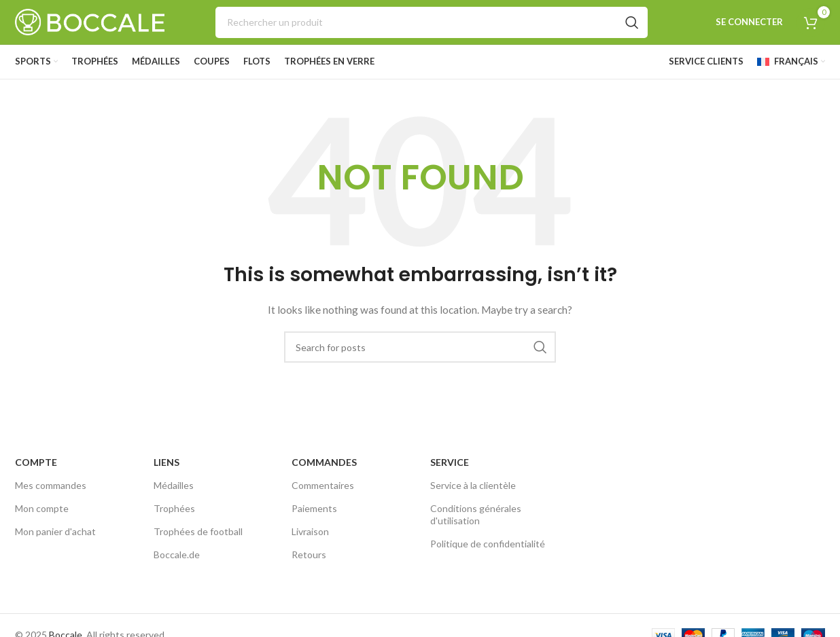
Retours (309, 554)
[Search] (432, 22)
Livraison (310, 531)
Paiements (314, 508)
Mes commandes (51, 485)
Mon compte (42, 508)
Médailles (174, 485)
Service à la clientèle (473, 485)
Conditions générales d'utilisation (476, 514)
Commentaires (323, 485)
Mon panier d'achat (55, 531)
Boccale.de (177, 554)
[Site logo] (90, 21)
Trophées (174, 508)
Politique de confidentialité (488, 544)
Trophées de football (198, 531)
